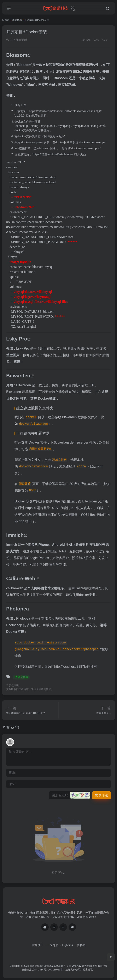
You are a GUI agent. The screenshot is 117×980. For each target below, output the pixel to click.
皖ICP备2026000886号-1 (54, 966)
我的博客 (17, 20)
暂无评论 (13, 727)
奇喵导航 (35, 966)
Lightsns (68, 945)
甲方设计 (37, 945)
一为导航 (53, 945)
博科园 (81, 945)
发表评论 (101, 795)
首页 (7, 20)
